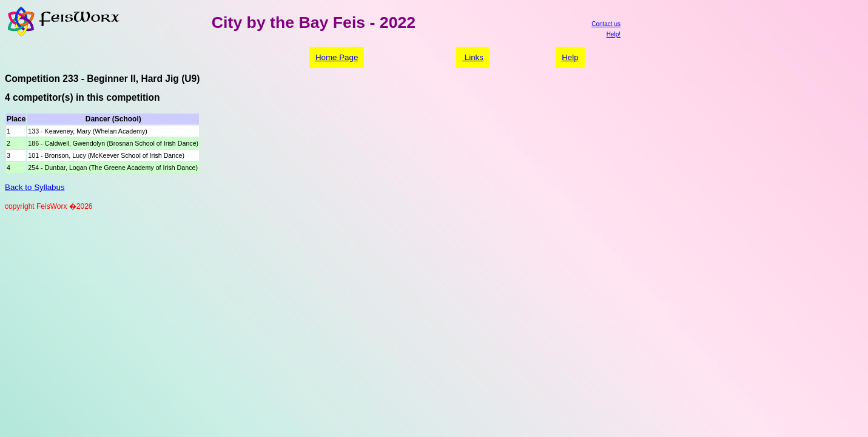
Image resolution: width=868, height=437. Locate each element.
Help (570, 57)
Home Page (337, 57)
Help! (614, 34)
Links (473, 57)
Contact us (606, 24)
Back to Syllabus (35, 187)
